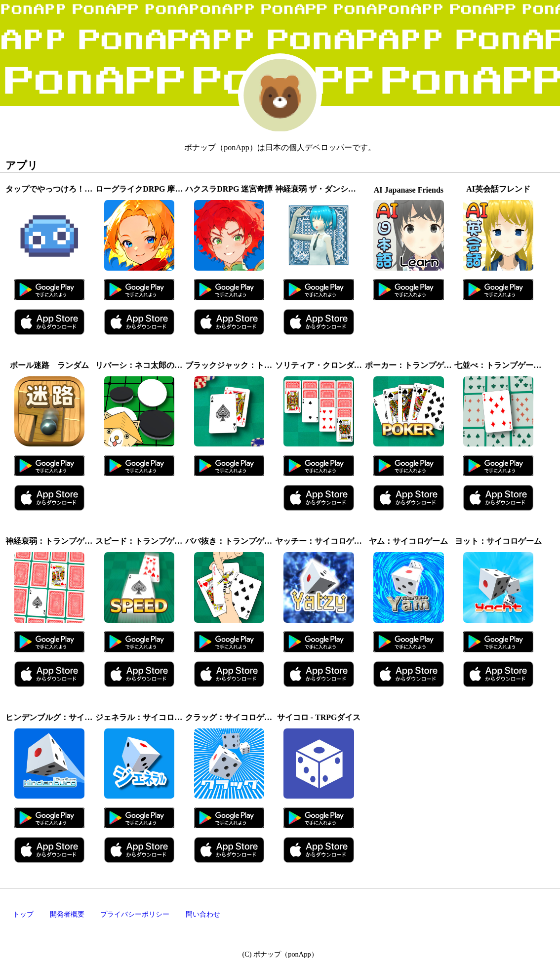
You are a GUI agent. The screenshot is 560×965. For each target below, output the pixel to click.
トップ (23, 914)
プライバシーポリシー (135, 914)
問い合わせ (203, 914)
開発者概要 (67, 914)
